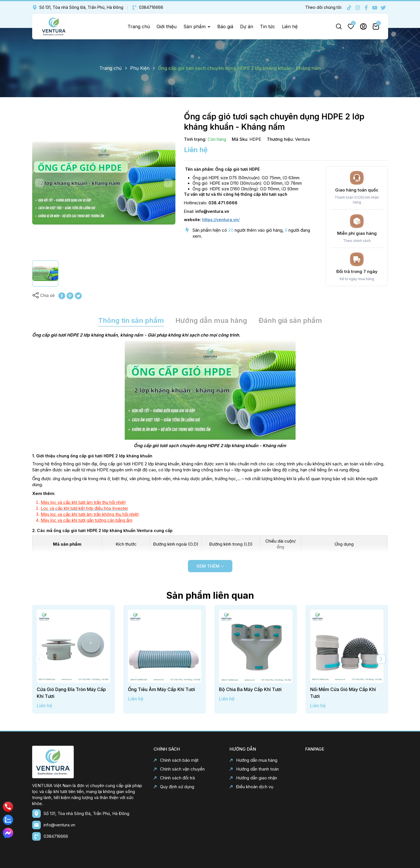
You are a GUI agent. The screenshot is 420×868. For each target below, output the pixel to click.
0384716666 (147, 7)
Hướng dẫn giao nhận (253, 778)
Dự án (247, 27)
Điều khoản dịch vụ (251, 787)
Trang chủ (139, 27)
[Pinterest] (70, 296)
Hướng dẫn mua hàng (253, 760)
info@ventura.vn (59, 825)
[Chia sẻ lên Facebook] (62, 296)
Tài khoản (363, 27)
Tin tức (268, 27)
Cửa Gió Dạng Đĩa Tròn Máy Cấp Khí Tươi (71, 693)
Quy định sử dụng (174, 787)
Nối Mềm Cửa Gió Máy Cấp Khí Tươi (343, 693)
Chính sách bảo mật (176, 760)
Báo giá (225, 27)
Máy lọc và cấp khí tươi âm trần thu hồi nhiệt (83, 502)
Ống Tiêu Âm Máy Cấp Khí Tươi (161, 689)
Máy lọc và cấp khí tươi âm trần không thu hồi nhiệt (90, 514)
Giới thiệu (167, 27)
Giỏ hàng (376, 27)
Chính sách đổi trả (174, 778)
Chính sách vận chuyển (179, 769)
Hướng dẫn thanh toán (254, 769)
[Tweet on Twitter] (78, 296)
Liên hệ (290, 27)
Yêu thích (351, 27)
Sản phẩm (195, 27)
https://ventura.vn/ (221, 220)
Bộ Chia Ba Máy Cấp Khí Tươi (250, 689)
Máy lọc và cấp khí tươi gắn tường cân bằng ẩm (87, 520)
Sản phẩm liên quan (210, 595)
